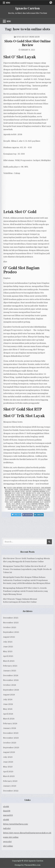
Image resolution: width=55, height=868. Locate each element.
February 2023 (10, 781)
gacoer (29, 491)
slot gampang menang (30, 502)
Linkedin (39, 515)
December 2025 (11, 618)
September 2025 (11, 632)
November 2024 (11, 680)
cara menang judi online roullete (32, 490)
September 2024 (11, 690)
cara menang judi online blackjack (26, 488)
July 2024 (8, 699)
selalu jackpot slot (33, 497)
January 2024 (10, 728)
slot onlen (16, 504)
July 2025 (8, 642)
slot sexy (23, 505)
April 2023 (8, 772)
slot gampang (15, 502)
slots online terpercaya (22, 507)
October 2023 (10, 743)
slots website (38, 507)
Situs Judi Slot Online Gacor (28, 37)
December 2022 (11, 791)
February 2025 (10, 666)
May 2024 (8, 709)
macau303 (8, 815)
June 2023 (8, 762)
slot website (33, 505)
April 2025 (8, 656)
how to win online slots (26, 493)
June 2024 (8, 704)
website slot (42, 509)
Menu (8, 3)
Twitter (17, 515)
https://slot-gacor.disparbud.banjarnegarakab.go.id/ (27, 833)
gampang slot (10, 493)
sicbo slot (15, 498)
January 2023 (10, 786)
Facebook (28, 515)
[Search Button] (51, 2)
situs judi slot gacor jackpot (32, 498)
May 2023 (8, 767)
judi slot (7, 828)
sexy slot (46, 497)
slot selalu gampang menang (33, 504)
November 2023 (11, 738)
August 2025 (9, 637)
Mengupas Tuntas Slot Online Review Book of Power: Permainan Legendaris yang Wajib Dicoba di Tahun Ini (27, 569)
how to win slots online (21, 495)
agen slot (7, 842)
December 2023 (11, 733)
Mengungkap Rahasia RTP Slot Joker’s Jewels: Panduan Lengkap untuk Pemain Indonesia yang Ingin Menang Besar (25, 591)
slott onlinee (30, 509)
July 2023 (8, 757)
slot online (8, 846)
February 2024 (10, 724)
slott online (19, 509)
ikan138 (7, 811)
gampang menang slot (41, 491)
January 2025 (10, 671)
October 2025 (10, 627)
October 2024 (10, 685)
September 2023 (11, 748)
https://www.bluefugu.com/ (16, 824)
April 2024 (8, 714)
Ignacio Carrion (28, 8)
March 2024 (9, 719)
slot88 (6, 807)
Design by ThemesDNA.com (27, 865)
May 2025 (8, 651)
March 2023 (9, 776)
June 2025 (8, 647)
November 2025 (11, 623)
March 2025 (9, 661)
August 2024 (9, 695)
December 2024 (11, 675)
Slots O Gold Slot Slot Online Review (27, 43)
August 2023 (9, 752)
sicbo (7, 498)
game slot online (11, 837)
